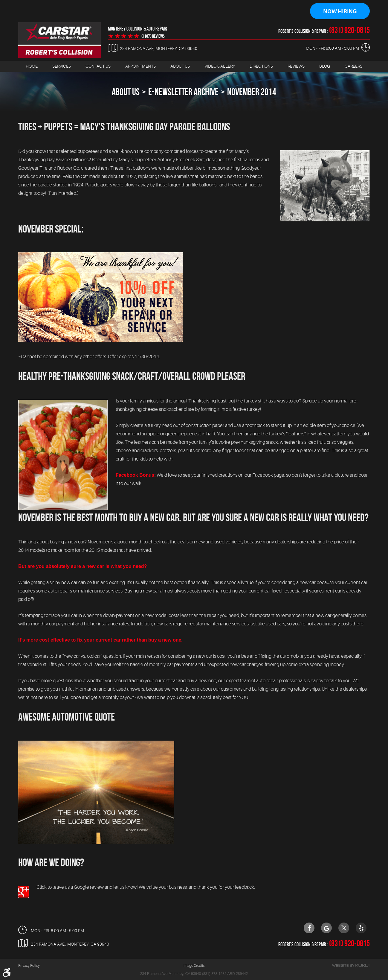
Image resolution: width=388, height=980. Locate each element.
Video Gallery (220, 66)
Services (62, 66)
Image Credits (194, 966)
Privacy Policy (29, 966)
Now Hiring (340, 11)
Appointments (140, 66)
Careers (353, 66)
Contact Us (98, 66)
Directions (261, 66)
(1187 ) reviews (153, 36)
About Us (180, 66)
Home (32, 66)
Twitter (344, 928)
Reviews (296, 66)
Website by (351, 965)
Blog (325, 66)
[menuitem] (32, 66)
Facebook (309, 928)
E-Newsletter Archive (183, 92)
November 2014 (252, 92)
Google (326, 928)
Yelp (361, 928)
